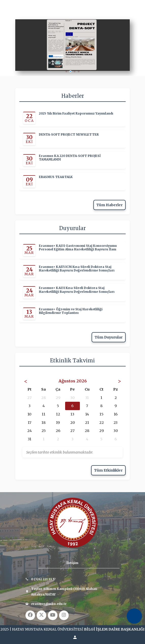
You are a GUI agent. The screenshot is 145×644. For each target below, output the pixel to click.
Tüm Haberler (110, 205)
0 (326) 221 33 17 (43, 579)
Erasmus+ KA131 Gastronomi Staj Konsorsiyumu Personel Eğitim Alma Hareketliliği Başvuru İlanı (78, 248)
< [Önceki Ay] (26, 381)
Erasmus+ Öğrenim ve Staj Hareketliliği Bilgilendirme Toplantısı (71, 311)
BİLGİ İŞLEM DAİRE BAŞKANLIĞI (114, 629)
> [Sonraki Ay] (119, 381)
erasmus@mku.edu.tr (49, 604)
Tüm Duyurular (109, 337)
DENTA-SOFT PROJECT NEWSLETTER (69, 135)
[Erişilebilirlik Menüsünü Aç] (134, 616)
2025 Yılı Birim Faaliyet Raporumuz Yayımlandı (76, 114)
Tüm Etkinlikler (108, 470)
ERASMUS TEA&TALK (56, 177)
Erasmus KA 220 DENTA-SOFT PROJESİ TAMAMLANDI (70, 157)
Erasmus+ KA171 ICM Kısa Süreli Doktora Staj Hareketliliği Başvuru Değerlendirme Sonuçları (77, 269)
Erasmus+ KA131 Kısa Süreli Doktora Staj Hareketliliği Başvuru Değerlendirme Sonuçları (77, 290)
